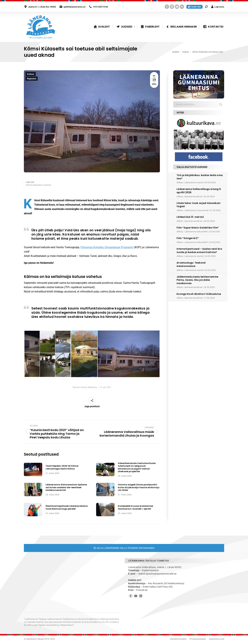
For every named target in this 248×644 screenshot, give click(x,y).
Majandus (32, 79)
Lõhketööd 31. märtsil (190, 217)
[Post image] (33, 469)
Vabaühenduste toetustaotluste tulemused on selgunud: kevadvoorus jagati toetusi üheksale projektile (137, 467)
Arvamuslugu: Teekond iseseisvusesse (191, 264)
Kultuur (31, 74)
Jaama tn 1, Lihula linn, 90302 (42, 7)
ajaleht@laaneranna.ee (74, 7)
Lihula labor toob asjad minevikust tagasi (199, 205)
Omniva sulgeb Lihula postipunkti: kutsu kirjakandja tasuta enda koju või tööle (139, 487)
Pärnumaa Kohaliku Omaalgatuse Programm (107, 247)
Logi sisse (218, 7)
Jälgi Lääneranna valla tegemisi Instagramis (124, 548)
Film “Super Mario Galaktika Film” (198, 228)
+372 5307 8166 (100, 7)
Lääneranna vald (217, 639)
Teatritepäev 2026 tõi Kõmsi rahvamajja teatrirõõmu (62, 467)
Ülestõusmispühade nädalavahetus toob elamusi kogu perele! (67, 507)
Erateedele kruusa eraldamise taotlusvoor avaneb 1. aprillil (135, 507)
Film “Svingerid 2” (188, 238)
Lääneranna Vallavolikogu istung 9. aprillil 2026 (199, 191)
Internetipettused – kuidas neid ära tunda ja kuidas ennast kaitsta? (199, 251)
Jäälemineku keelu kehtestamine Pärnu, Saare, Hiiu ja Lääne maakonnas (197, 280)
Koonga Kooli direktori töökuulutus (199, 294)
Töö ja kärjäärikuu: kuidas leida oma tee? (200, 177)
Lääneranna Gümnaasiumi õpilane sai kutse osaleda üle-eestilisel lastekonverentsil (66, 487)
